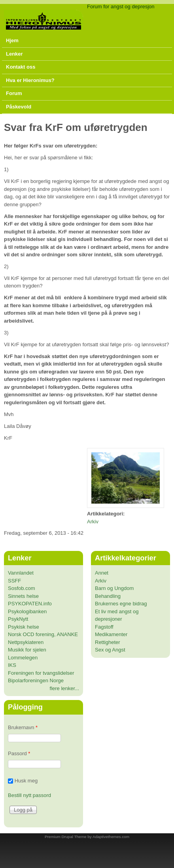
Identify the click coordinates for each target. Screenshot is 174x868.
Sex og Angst (110, 650)
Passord (19, 753)
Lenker (14, 54)
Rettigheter (108, 642)
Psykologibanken (27, 611)
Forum (14, 93)
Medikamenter (111, 634)
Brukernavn (23, 727)
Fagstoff (104, 627)
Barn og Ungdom (114, 588)
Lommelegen (23, 658)
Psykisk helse (24, 627)
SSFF (14, 581)
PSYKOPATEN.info (30, 604)
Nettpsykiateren (26, 642)
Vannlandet (21, 573)
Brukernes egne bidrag (121, 604)
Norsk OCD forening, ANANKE (43, 634)
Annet (102, 573)
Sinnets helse (23, 596)
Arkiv (93, 522)
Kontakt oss (21, 67)
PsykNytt (18, 619)
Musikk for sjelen (27, 650)
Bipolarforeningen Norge (36, 680)
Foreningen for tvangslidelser (41, 673)
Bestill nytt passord (29, 795)
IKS (12, 665)
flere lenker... (64, 688)
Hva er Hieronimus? (30, 80)
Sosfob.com (22, 588)
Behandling (108, 596)
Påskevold (19, 107)
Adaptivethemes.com (111, 837)
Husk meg (26, 781)
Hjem (12, 40)
